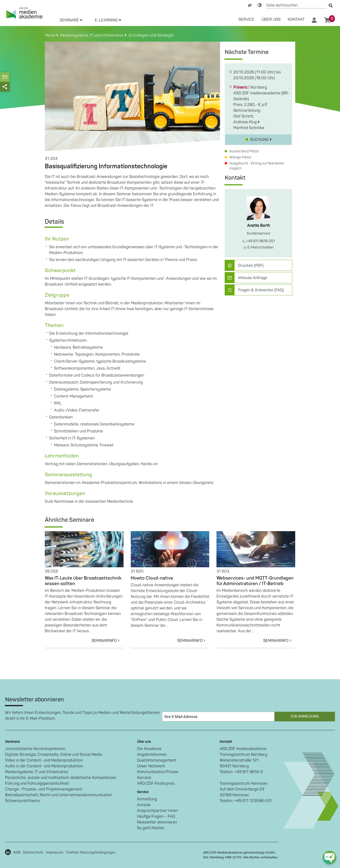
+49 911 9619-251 (259, 241)
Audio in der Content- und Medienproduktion (44, 766)
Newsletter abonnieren (157, 822)
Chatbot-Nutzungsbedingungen (91, 852)
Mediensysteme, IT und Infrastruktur (37, 772)
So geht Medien (151, 828)
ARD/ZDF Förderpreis (156, 783)
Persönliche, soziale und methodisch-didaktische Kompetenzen (61, 778)
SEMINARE (71, 20)
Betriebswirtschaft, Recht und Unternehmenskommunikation (59, 795)
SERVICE (246, 20)
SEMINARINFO (108, 641)
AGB (17, 852)
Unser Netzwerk (151, 766)
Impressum (55, 852)
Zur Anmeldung (305, 716)
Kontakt (296, 20)
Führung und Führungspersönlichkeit (37, 783)
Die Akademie (149, 749)
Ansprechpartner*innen (157, 811)
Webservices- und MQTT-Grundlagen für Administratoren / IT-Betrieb (255, 581)
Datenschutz (33, 852)
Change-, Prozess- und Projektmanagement (44, 789)
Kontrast (260, 5)
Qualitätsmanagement (157, 760)
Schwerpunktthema (22, 801)
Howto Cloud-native (152, 578)
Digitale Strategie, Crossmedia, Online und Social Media (54, 755)
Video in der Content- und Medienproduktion (44, 760)
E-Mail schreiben (258, 247)
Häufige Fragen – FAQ (156, 816)
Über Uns (271, 20)
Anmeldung (147, 799)
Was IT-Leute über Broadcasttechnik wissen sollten (83, 581)
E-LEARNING (108, 20)
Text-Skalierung (250, 5)
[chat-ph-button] (330, 858)
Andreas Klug (246, 122)
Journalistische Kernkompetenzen (35, 749)
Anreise (144, 805)
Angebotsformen (152, 755)
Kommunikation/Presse (158, 772)
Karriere (144, 778)
